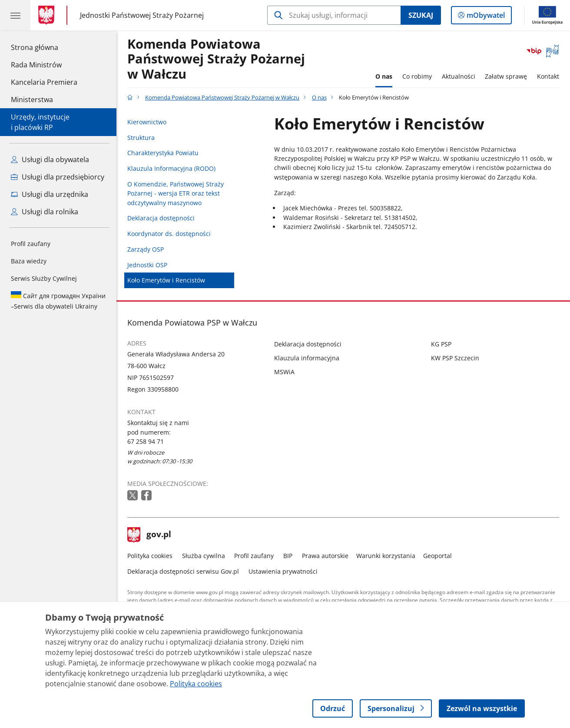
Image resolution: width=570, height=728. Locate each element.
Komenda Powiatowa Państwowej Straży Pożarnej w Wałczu (216, 59)
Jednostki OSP (147, 265)
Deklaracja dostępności (161, 218)
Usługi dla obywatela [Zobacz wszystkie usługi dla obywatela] (50, 160)
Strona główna (44, 47)
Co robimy (417, 76)
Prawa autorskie (325, 556)
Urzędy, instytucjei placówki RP (40, 122)
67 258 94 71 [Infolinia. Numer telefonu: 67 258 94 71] (146, 441)
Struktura (141, 138)
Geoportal (437, 556)
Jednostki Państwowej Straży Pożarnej (142, 15)
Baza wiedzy (29, 261)
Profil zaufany (31, 244)
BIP (288, 556)
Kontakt (548, 76)
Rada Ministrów (36, 65)
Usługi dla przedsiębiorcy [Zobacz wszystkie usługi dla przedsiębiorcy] (58, 177)
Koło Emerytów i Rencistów (166, 280)
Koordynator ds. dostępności (169, 234)
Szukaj (421, 15)
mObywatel (485, 17)
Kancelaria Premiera (44, 82)
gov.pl (149, 535)
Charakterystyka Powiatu (163, 153)
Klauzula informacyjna (307, 358)
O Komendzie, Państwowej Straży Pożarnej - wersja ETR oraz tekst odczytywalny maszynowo (176, 193)
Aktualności (459, 76)
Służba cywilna (204, 556)
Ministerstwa (32, 100)
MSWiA (284, 372)
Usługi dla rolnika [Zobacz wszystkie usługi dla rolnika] (45, 212)
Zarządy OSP (146, 249)
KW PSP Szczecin (455, 358)
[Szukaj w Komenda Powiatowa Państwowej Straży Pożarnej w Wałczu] (334, 15)
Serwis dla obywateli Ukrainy (58, 301)
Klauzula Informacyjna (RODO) (171, 168)
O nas (384, 76)
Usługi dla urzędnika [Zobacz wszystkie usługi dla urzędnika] (50, 194)
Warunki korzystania (386, 556)
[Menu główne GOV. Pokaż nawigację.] (15, 15)
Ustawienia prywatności (283, 571)
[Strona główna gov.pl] (48, 15)
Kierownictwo (147, 122)
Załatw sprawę (506, 76)
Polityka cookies (150, 556)
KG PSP (441, 344)
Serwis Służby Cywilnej (44, 278)
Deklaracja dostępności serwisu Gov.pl (183, 571)
